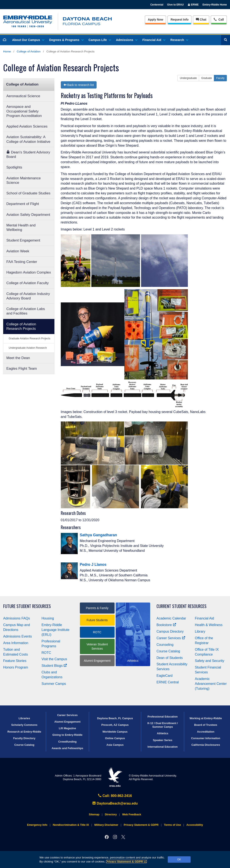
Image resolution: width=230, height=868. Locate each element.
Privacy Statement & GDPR (127, 862)
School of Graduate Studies (28, 193)
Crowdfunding (67, 742)
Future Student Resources (27, 606)
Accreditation (206, 732)
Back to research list (79, 85)
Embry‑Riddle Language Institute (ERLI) (55, 630)
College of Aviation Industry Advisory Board (28, 296)
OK (179, 860)
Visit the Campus (54, 659)
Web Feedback (132, 814)
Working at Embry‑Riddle (206, 718)
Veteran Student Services (97, 646)
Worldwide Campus (115, 732)
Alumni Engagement (97, 661)
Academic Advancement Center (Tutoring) (211, 684)
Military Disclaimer (106, 825)
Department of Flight (23, 204)
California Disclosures (206, 745)
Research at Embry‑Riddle (24, 732)
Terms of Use (172, 825)
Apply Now (155, 20)
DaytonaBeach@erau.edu (115, 803)
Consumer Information (206, 738)
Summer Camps (54, 684)
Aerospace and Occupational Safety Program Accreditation (24, 111)
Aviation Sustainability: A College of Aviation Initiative (28, 139)
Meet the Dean (18, 358)
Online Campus (115, 738)
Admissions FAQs (17, 618)
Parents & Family (97, 608)
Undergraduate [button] (188, 78)
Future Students (97, 620)
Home (7, 51)
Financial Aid (154, 40)
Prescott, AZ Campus (115, 725)
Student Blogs (54, 666)
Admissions (126, 40)
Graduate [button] (206, 78)
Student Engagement (23, 240)
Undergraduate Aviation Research (28, 348)
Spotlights (14, 167)
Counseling (165, 645)
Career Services (171, 638)
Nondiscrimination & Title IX (71, 825)
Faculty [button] (220, 78)
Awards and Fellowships (67, 748)
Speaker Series (163, 740)
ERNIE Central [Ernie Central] (168, 682)
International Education (163, 747)
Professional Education (163, 717)
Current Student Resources (182, 606)
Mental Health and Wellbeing (21, 228)
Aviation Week (18, 251)
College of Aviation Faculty (28, 283)
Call (219, 19)
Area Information (16, 643)
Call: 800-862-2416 (115, 796)
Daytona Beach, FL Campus (115, 718)
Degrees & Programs (66, 40)
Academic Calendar (171, 618)
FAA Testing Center (22, 262)
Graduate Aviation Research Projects (30, 338)
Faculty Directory (24, 738)
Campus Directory (170, 631)
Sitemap (94, 814)
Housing (48, 618)
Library (200, 631)
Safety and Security (210, 661)
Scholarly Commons (24, 725)
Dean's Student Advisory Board (28, 154)
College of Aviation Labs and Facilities (26, 311)
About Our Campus (28, 40)
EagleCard (165, 676)
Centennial (157, 5)
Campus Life (100, 40)
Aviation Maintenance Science (24, 180)
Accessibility (195, 825)
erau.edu (115, 777)
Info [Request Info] (179, 20)
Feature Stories (15, 661)
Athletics (163, 733)
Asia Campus (115, 745)
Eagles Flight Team (22, 369)
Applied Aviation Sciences (27, 126)
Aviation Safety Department (28, 215)
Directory (111, 814)
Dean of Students (170, 658)
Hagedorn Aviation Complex (29, 272)
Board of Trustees (206, 725)
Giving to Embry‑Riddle (67, 735)
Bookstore (166, 625)
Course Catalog (168, 651)
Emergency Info (37, 825)
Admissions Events (17, 636)
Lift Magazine (67, 728)
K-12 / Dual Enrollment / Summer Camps (163, 725)
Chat (201, 20)
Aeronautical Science (23, 96)
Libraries (24, 718)
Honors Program (16, 667)
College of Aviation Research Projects (21, 326)
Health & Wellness (209, 625)
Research (179, 40)
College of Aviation (29, 51)
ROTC (46, 653)
